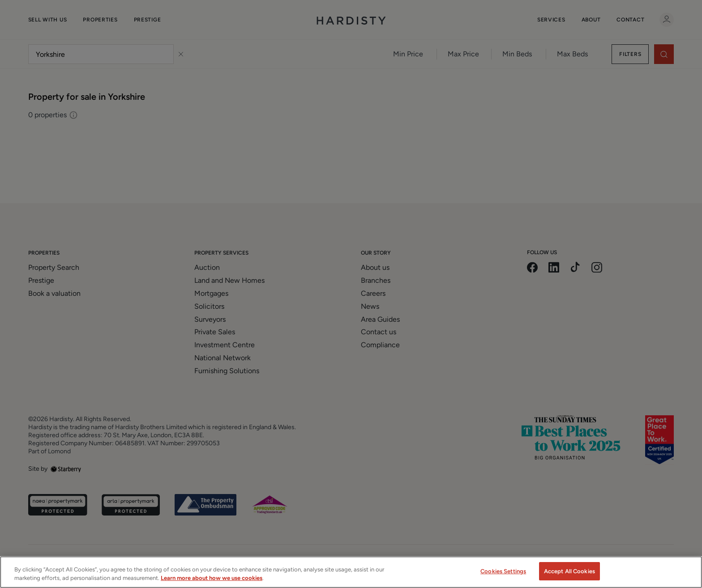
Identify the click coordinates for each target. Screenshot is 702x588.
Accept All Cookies (569, 578)
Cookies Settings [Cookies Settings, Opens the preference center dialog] (503, 578)
